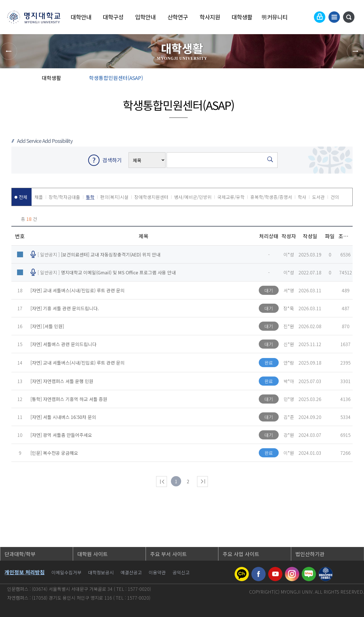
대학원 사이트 (93, 554)
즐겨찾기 (334, 80)
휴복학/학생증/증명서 (271, 197)
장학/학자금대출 (64, 197)
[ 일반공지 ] (99, 254)
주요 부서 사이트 (168, 554)
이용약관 (157, 572)
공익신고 (181, 572)
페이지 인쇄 (353, 80)
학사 (302, 197)
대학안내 (81, 17)
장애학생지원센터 (151, 197)
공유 (316, 80)
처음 (162, 482)
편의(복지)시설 (114, 197)
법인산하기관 (310, 554)
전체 (23, 197)
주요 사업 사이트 (241, 554)
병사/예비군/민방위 (193, 197)
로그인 (320, 17)
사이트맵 (334, 17)
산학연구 (178, 17)
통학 (90, 197)
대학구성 (113, 17)
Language (306, 17)
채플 (39, 197)
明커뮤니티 (274, 17)
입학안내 (145, 17)
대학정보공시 (101, 572)
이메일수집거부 (66, 572)
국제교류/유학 (231, 197)
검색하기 (112, 160)
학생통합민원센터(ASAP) (116, 78)
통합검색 (349, 17)
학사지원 (210, 17)
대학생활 (242, 17)
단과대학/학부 (20, 554)
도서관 (318, 197)
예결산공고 (131, 572)
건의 (335, 197)
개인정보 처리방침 (25, 572)
